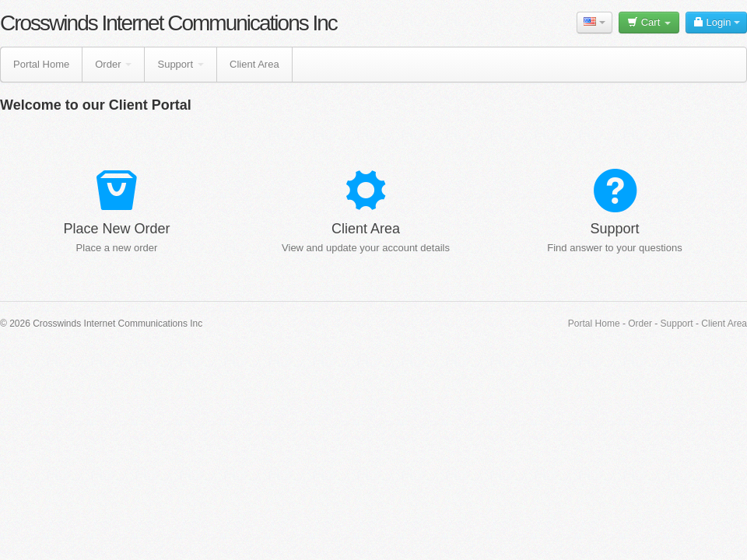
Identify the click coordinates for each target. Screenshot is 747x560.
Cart (649, 22)
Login (716, 22)
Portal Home (41, 64)
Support (181, 64)
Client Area (254, 64)
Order (113, 64)
